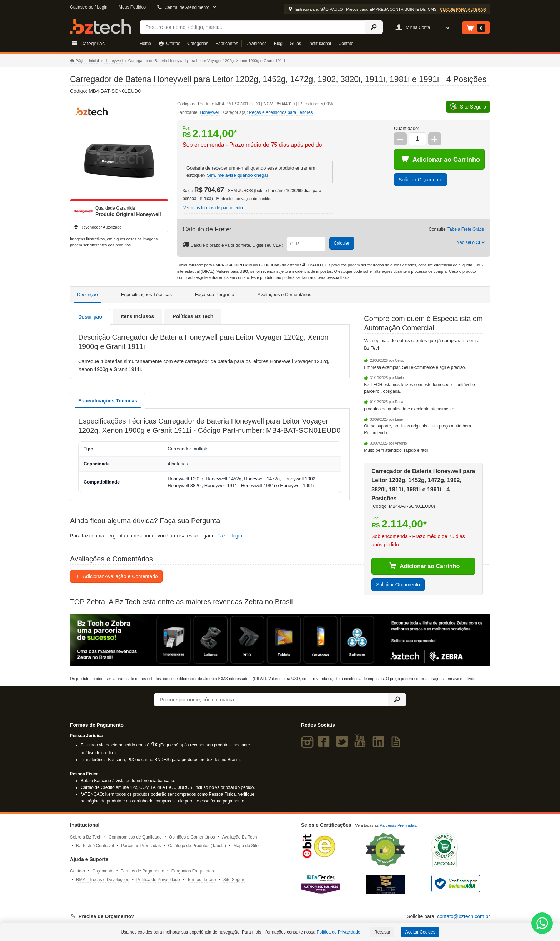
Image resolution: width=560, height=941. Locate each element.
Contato (346, 44)
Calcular (342, 243)
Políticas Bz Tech (193, 316)
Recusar (382, 932)
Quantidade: (407, 128)
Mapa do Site (246, 846)
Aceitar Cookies (420, 932)
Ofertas (169, 44)
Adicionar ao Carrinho (440, 159)
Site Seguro (234, 880)
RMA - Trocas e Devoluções (103, 880)
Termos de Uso (202, 880)
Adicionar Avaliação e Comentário (116, 576)
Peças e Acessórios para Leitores (281, 112)
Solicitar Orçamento (421, 180)
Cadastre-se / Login (89, 7)
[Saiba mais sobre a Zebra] (280, 640)
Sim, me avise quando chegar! (238, 175)
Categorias (198, 44)
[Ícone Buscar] (374, 27)
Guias (296, 44)
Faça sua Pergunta (215, 294)
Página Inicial (84, 61)
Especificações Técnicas (146, 294)
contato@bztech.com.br (464, 916)
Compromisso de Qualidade (135, 837)
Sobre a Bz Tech (86, 837)
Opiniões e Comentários (192, 837)
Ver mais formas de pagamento (213, 208)
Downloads (256, 44)
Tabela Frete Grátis (466, 229)
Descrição (87, 294)
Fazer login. (230, 536)
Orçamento (103, 871)
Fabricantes (227, 44)
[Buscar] (252, 27)
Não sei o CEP (471, 242)
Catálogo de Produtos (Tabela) (197, 846)
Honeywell (113, 61)
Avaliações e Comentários (284, 294)
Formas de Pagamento (142, 871)
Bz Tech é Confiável (95, 846)
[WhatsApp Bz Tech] (542, 924)
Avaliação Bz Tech (240, 837)
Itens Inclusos (137, 316)
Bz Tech (100, 27)
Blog (278, 44)
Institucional (320, 44)
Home (145, 44)
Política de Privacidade (158, 880)
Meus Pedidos (132, 7)
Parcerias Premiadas (141, 846)
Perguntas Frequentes (193, 871)
